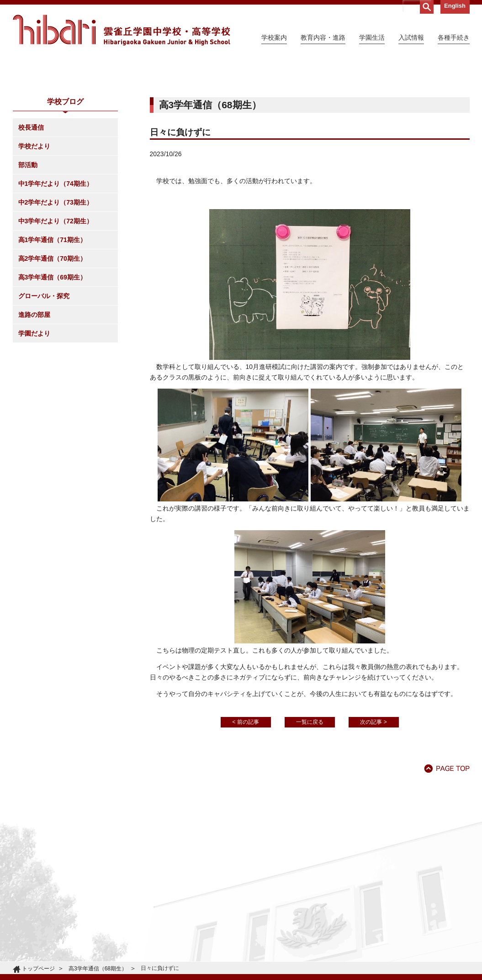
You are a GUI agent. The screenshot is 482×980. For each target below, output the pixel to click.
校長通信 (31, 211)
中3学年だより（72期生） (56, 304)
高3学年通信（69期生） (52, 360)
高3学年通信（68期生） (98, 969)
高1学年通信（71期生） (52, 323)
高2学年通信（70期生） (52, 342)
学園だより (34, 416)
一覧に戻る (310, 805)
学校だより (34, 229)
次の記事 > (373, 805)
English (455, 6)
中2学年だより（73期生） (56, 285)
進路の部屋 (34, 398)
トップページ (38, 969)
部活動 (28, 248)
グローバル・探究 (44, 379)
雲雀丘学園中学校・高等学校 (122, 30)
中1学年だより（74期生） (56, 267)
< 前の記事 (245, 805)
